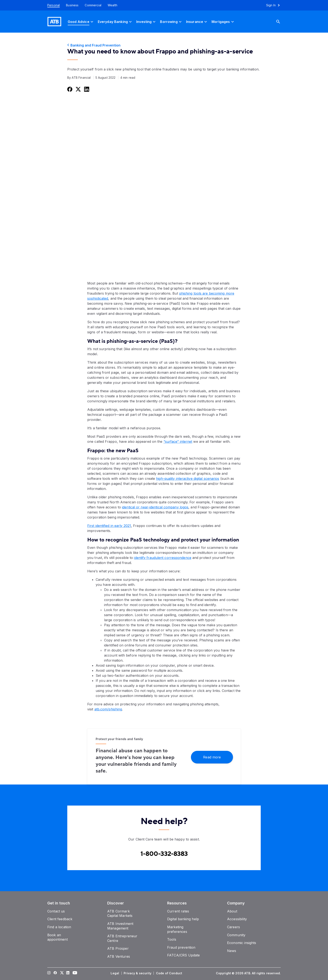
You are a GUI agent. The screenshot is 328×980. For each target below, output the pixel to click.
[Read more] (212, 757)
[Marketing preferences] (177, 929)
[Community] (236, 935)
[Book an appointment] (58, 937)
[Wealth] (112, 5)
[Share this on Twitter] (78, 89)
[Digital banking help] (183, 919)
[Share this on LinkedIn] (86, 89)
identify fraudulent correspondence (163, 558)
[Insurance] (197, 22)
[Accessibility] (237, 919)
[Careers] (233, 927)
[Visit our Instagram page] (49, 973)
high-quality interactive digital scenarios (188, 479)
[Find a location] (59, 927)
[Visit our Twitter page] (62, 973)
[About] (232, 911)
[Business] (72, 5)
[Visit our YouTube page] (74, 973)
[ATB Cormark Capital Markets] (120, 914)
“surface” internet (178, 441)
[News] (232, 951)
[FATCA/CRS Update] (183, 955)
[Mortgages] (223, 22)
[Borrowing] (171, 22)
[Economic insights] (242, 943)
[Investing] (146, 22)
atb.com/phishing (108, 709)
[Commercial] (93, 5)
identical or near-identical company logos (155, 507)
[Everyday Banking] (115, 22)
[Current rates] (178, 911)
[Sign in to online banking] (275, 5)
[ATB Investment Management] (120, 926)
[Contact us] (56, 911)
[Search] (281, 22)
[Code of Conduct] (169, 973)
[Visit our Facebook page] (55, 973)
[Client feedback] (60, 919)
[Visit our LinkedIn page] (68, 973)
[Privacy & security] (138, 973)
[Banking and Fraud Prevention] (164, 45)
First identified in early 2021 (109, 526)
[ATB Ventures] (119, 956)
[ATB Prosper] (118, 948)
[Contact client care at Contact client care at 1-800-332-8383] (164, 854)
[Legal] (115, 973)
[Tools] (172, 939)
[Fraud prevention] (181, 947)
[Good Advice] (81, 22)
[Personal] (52, 5)
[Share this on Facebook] (69, 89)
